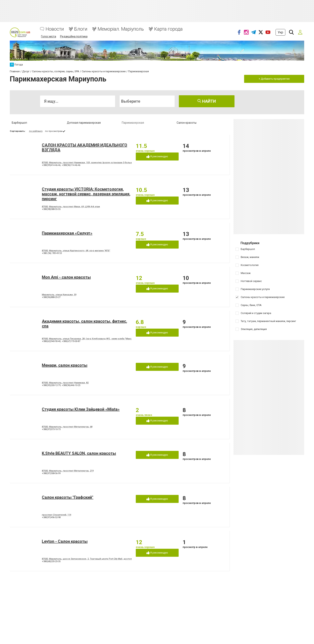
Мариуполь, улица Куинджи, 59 (59, 295)
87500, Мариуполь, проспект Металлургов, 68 (67, 427)
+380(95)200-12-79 (51, 385)
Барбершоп (19, 123)
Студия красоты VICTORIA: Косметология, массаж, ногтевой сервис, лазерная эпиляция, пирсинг (86, 194)
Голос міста (49, 36)
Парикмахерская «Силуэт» (67, 233)
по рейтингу (36, 131)
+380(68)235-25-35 (51, 561)
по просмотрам (54, 131)
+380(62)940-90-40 (51, 341)
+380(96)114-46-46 (71, 165)
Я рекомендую (157, 157)
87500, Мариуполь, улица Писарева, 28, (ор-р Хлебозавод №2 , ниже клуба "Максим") (89, 339)
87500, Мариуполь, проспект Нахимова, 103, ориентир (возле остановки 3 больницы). (90, 163)
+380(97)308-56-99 (51, 473)
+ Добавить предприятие (274, 79)
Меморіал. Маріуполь (121, 29)
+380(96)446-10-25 (71, 385)
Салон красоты (187, 123)
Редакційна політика (74, 36)
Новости (55, 29)
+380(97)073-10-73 (51, 429)
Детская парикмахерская (84, 123)
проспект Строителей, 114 (56, 515)
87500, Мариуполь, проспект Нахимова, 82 (65, 383)
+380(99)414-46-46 (51, 165)
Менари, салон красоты (65, 365)
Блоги (81, 29)
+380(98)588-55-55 (51, 209)
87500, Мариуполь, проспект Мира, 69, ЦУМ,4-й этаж (71, 207)
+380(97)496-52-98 (51, 517)
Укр (280, 32)
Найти (207, 101)
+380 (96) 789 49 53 (52, 253)
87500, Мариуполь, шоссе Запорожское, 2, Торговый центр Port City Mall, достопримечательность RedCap (101, 559)
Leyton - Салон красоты (65, 541)
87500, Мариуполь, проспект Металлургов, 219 (68, 471)
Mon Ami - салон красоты (66, 277)
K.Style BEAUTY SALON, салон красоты (79, 453)
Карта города (168, 29)
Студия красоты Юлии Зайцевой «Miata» (81, 409)
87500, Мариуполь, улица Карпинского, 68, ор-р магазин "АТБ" (76, 251)
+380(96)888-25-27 (51, 297)
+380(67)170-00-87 (71, 341)
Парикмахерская (133, 123)
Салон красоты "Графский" (68, 497)
